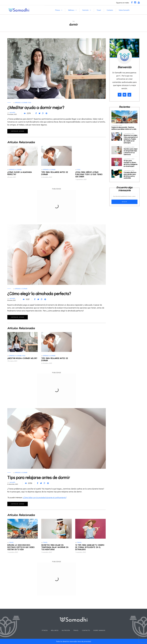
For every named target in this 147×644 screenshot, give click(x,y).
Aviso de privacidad (84, 641)
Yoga (29, 102)
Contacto (110, 10)
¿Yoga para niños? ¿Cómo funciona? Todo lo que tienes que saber (89, 174)
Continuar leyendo (18, 131)
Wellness (71, 10)
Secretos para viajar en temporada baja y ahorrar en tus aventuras (55, 547)
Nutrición (86, 10)
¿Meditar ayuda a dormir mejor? (36, 107)
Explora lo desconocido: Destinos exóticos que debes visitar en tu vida (21, 547)
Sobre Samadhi (124, 10)
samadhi (12, 112)
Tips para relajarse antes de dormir (55, 173)
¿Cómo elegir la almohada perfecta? (20, 173)
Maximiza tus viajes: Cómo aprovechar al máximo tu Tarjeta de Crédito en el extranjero (131, 139)
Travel (99, 10)
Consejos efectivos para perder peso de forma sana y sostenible (130, 175)
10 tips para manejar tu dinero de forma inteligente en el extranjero (90, 547)
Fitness (58, 10)
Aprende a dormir (21, 102)
